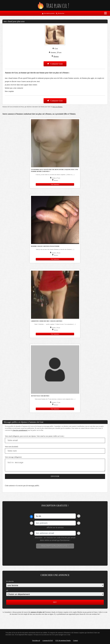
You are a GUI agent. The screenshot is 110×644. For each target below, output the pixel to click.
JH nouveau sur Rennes (40, 396)
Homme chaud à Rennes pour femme (45, 246)
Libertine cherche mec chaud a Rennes (47, 321)
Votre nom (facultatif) (11, 447)
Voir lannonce (55, 184)
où (7, 590)
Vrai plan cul (36, 640)
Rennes (56, 56)
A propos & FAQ (48, 640)
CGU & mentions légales (63, 640)
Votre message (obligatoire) (13, 457)
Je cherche (10, 581)
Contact (75, 640)
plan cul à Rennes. (58, 107)
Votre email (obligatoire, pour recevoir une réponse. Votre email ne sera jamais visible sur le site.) (35, 436)
